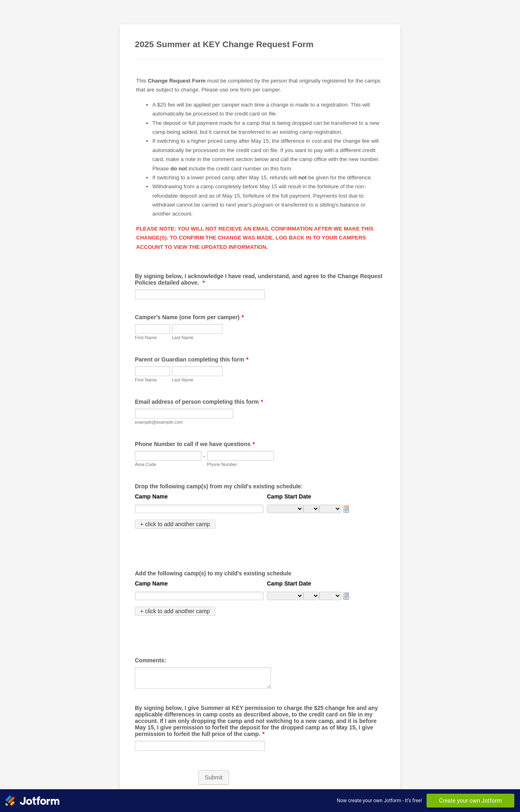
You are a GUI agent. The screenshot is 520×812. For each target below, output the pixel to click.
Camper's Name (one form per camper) (189, 317)
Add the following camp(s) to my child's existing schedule (213, 556)
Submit (214, 742)
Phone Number (222, 464)
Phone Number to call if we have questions (195, 444)
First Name (146, 337)
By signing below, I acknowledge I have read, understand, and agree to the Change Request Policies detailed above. (259, 279)
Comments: (151, 625)
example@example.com (159, 422)
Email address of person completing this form (199, 402)
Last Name (183, 337)
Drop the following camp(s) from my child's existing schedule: (219, 486)
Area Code (146, 464)
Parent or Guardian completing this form (192, 359)
